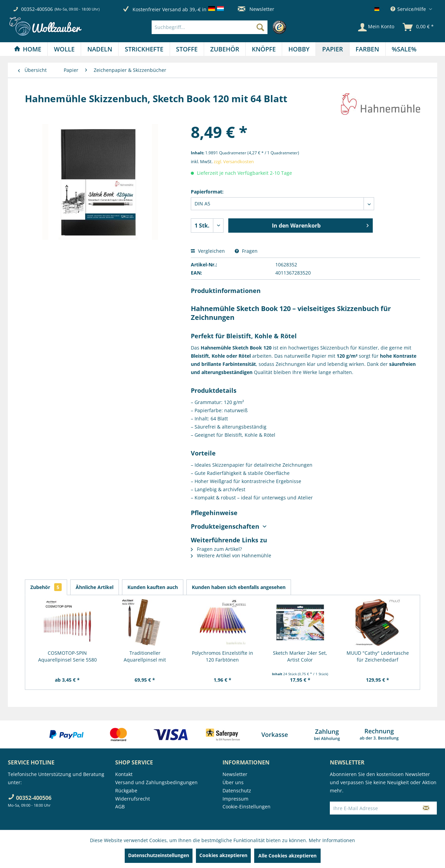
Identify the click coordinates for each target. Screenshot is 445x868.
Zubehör (46, 587)
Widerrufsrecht (133, 799)
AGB (120, 807)
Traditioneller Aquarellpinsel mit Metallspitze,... (145, 656)
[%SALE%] (404, 49)
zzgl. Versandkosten (234, 161)
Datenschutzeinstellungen (159, 855)
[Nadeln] (100, 49)
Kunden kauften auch (153, 587)
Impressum (235, 799)
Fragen (246, 251)
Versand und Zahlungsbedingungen (156, 782)
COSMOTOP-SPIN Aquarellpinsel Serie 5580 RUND (67, 656)
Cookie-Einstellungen (247, 807)
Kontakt (124, 774)
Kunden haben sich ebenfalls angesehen (239, 587)
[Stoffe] (187, 49)
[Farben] (367, 49)
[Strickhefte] (144, 49)
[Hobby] (299, 49)
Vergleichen (208, 251)
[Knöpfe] (264, 49)
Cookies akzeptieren (223, 855)
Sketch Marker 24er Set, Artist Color (300, 656)
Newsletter (256, 9)
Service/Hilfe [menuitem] (409, 9)
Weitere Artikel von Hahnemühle (231, 555)
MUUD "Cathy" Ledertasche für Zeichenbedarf (378, 656)
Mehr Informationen (332, 840)
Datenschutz (237, 790)
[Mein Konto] (376, 27)
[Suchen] (260, 27)
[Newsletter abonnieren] (426, 808)
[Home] (28, 49)
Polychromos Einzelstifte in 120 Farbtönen (222, 656)
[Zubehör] (225, 49)
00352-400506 (37, 9)
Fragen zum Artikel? (216, 549)
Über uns (233, 782)
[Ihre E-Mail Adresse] (373, 808)
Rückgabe (126, 790)
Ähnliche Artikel (95, 587)
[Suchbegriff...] (210, 27)
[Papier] (332, 49)
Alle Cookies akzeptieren (287, 856)
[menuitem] (221, 27)
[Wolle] (64, 49)
